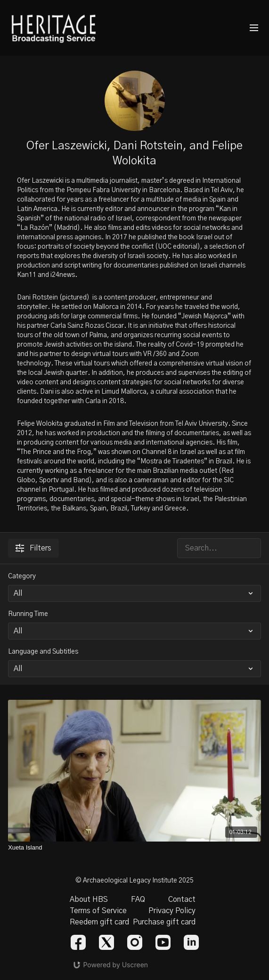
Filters (33, 548)
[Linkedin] (191, 942)
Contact (182, 899)
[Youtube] (163, 942)
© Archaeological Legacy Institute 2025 (134, 881)
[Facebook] (78, 942)
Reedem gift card (99, 922)
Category (22, 576)
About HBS (89, 899)
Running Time (28, 614)
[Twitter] (106, 942)
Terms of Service (98, 911)
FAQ (138, 899)
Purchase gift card (164, 922)
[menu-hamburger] (254, 28)
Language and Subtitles (43, 652)
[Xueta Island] (134, 848)
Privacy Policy (172, 911)
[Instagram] (135, 942)
